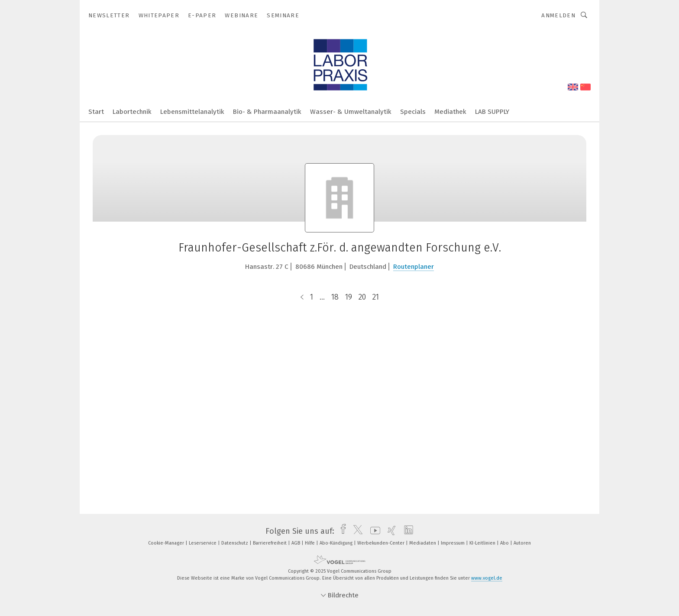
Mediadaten (423, 543)
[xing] (390, 531)
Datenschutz (235, 543)
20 (362, 297)
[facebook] (341, 531)
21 (376, 297)
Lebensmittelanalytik (192, 112)
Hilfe (310, 543)
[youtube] (373, 531)
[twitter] (356, 531)
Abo (505, 543)
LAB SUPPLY (492, 112)
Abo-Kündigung (337, 543)
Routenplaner (414, 267)
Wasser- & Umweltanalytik (351, 112)
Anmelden (558, 15)
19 (349, 297)
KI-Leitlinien (483, 543)
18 (335, 297)
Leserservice (203, 543)
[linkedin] (406, 531)
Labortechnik (132, 112)
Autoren (522, 543)
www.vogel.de (487, 578)
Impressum (453, 543)
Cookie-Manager (167, 543)
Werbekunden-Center (382, 543)
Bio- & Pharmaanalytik (267, 112)
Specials (413, 112)
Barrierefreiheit (270, 543)
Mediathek (450, 112)
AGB (296, 543)
